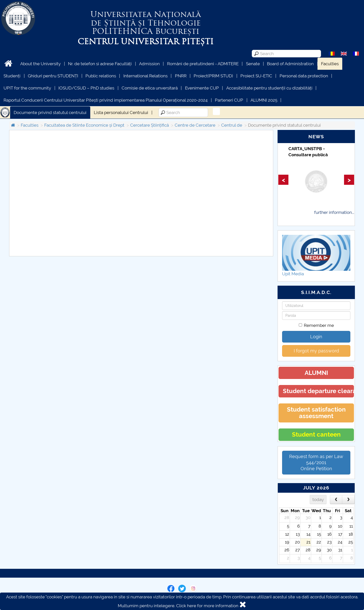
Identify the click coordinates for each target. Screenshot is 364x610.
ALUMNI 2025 (264, 100)
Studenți (12, 76)
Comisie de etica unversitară (150, 88)
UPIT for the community (27, 88)
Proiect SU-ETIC (256, 76)
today (318, 500)
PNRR (181, 76)
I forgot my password (316, 351)
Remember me (316, 325)
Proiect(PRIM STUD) (213, 76)
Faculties (330, 64)
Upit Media (293, 274)
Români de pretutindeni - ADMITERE (203, 64)
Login (316, 337)
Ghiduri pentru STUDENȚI (53, 76)
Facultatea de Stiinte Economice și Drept (84, 125)
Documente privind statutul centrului (50, 112)
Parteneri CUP (229, 100)
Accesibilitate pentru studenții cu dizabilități (269, 88)
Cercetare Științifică (150, 125)
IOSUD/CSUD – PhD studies (86, 88)
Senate (253, 64)
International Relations (145, 76)
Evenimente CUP (202, 88)
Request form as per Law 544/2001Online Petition (316, 462)
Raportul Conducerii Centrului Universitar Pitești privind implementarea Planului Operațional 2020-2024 (106, 100)
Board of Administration (290, 64)
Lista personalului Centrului (121, 112)
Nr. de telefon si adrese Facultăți (100, 64)
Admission (149, 64)
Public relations (101, 76)
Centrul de (232, 125)
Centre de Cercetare (195, 125)
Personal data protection (304, 76)
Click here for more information (207, 606)
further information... (334, 212)
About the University (40, 64)
